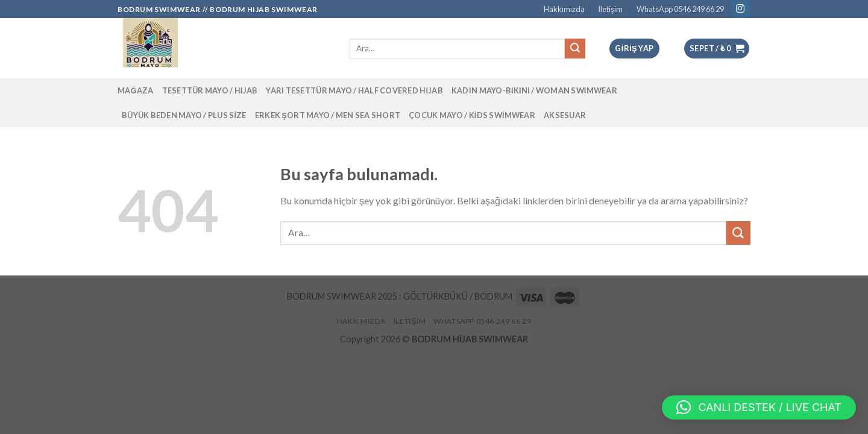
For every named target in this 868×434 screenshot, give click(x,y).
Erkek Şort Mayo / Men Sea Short (328, 115)
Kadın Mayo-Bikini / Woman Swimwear (534, 90)
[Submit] (738, 233)
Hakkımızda (564, 9)
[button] (759, 407)
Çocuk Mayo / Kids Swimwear (472, 115)
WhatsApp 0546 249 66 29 (680, 9)
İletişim (610, 9)
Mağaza (136, 90)
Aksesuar (565, 115)
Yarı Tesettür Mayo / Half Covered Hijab (354, 90)
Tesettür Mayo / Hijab (210, 90)
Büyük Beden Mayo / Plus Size (184, 115)
